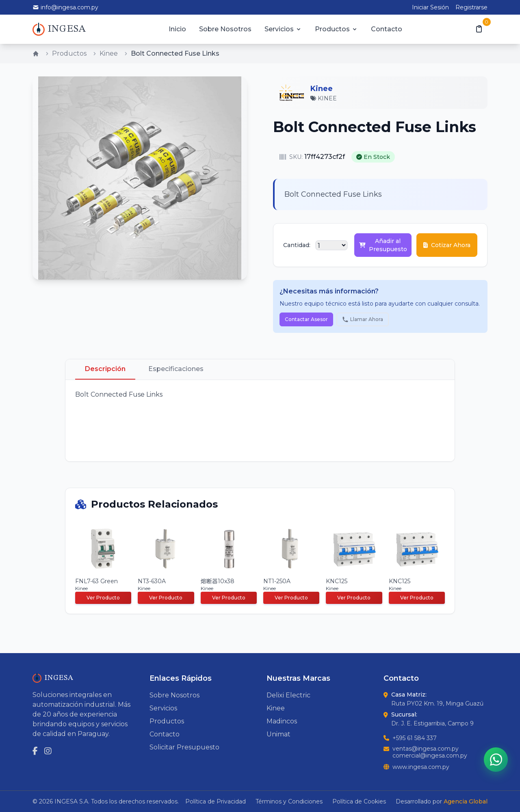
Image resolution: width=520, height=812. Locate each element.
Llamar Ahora (363, 319)
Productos (336, 29)
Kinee (109, 53)
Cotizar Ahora (447, 245)
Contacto (387, 29)
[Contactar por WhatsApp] (496, 759)
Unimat (278, 734)
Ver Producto (103, 598)
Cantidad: (297, 245)
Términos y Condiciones (289, 801)
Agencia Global (466, 801)
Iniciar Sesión (430, 7)
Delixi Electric (288, 695)
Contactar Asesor (306, 319)
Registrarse (471, 7)
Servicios (283, 29)
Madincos (282, 721)
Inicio (177, 29)
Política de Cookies (359, 801)
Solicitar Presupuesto (184, 747)
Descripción (105, 369)
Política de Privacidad (216, 801)
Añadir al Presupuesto (383, 245)
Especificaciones (176, 369)
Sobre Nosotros (225, 29)
